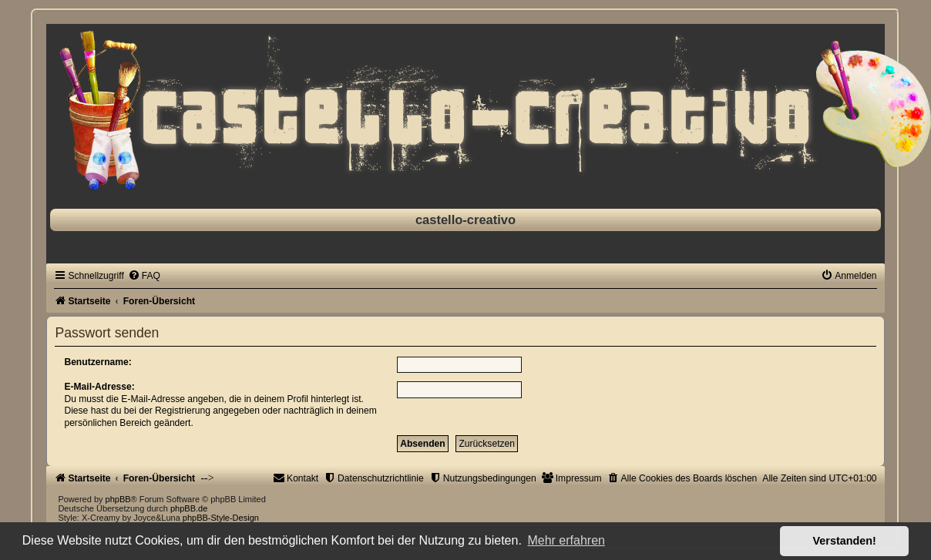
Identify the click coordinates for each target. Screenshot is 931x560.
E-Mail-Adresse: (99, 387)
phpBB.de (189, 508)
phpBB (118, 499)
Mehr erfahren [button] (566, 540)
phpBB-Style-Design (221, 518)
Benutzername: (97, 362)
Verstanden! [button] (845, 541)
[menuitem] (144, 276)
